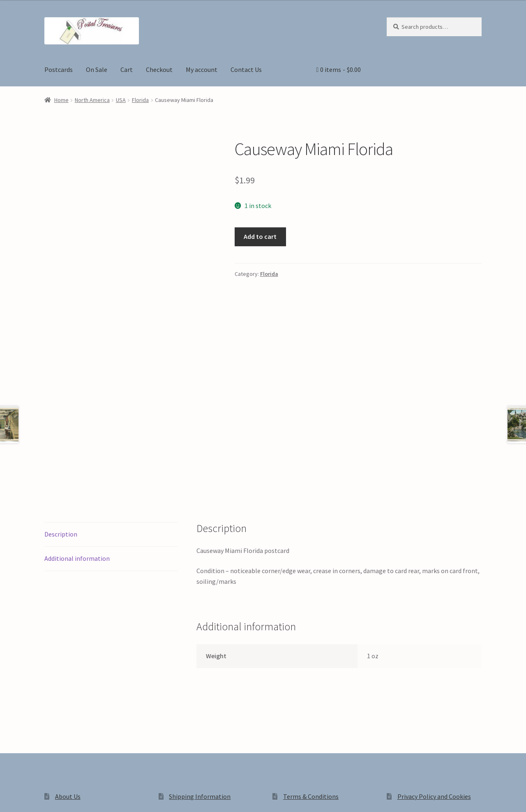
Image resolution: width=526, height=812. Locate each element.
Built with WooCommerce (160, 742)
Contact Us (246, 69)
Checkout (159, 69)
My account (202, 69)
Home (61, 100)
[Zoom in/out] (9, 797)
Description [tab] (61, 417)
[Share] (49, 797)
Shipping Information (200, 680)
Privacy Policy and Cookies (434, 680)
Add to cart (260, 236)
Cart (127, 69)
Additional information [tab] (77, 442)
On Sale (97, 69)
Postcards (59, 69)
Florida (140, 100)
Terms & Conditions (311, 680)
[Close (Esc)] (69, 797)
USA (121, 100)
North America (92, 100)
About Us (68, 680)
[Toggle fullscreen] (29, 797)
